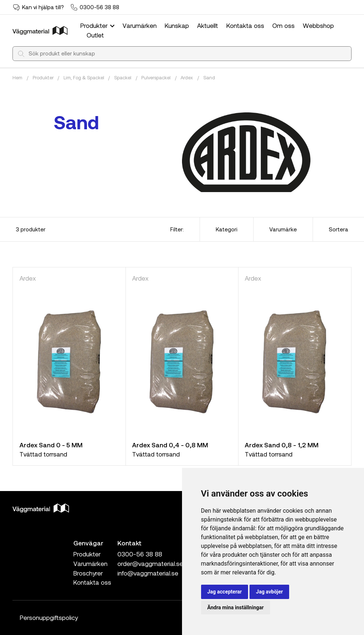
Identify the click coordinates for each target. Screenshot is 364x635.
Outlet (95, 35)
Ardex (187, 77)
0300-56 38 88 (99, 7)
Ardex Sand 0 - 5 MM (51, 445)
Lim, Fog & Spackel (84, 77)
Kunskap (177, 25)
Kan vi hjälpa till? (43, 7)
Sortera (338, 229)
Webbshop (318, 25)
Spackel (123, 77)
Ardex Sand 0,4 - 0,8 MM (170, 445)
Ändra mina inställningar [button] (236, 607)
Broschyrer (88, 573)
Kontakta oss (245, 25)
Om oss (283, 25)
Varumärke (283, 229)
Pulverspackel (156, 77)
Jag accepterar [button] (225, 592)
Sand (209, 77)
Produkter (98, 25)
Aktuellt (208, 25)
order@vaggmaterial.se (150, 563)
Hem (17, 77)
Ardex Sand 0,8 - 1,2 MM (282, 445)
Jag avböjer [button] (270, 592)
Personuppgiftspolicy (49, 617)
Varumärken (140, 25)
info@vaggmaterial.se (148, 573)
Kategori (227, 229)
